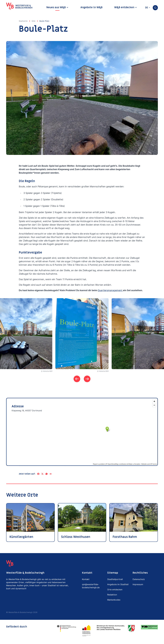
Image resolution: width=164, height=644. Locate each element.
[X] (42, 474)
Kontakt (86, 579)
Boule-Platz (44, 21)
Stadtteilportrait (115, 579)
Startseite (23, 21)
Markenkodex (114, 600)
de (148, 8)
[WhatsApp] (47, 474)
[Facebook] (38, 474)
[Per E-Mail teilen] (51, 474)
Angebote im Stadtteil (118, 584)
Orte (34, 21)
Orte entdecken (115, 590)
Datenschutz (139, 579)
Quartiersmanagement (110, 290)
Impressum (138, 584)
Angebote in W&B (91, 7)
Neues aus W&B (57, 7)
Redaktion (112, 595)
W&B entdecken (126, 7)
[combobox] (155, 8)
